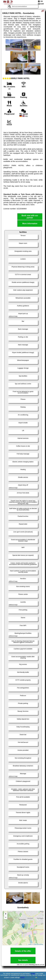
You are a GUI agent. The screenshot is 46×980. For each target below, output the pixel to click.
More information (30, 224)
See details (23, 960)
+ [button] (6, 914)
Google (33, 974)
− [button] (6, 918)
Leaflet (30, 944)
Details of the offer (23, 951)
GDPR (22, 977)
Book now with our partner (30, 217)
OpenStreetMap (38, 944)
